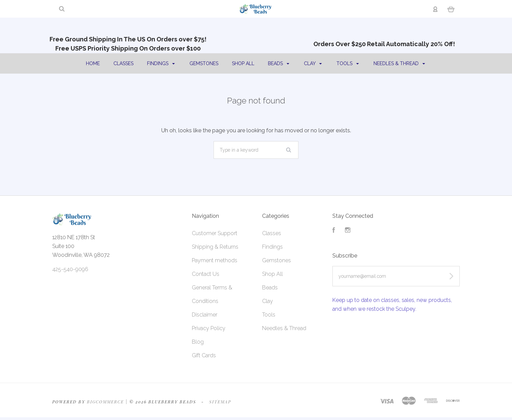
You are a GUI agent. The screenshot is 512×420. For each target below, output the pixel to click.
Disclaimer (205, 315)
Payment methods (215, 260)
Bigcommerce (105, 402)
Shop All (243, 63)
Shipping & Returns (215, 247)
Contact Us (206, 274)
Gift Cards (204, 355)
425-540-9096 (70, 269)
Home (93, 63)
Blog (198, 342)
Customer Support (215, 233)
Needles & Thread (399, 63)
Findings (161, 63)
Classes (123, 63)
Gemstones (204, 63)
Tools (348, 63)
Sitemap (220, 402)
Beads (279, 63)
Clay (313, 63)
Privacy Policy (209, 328)
